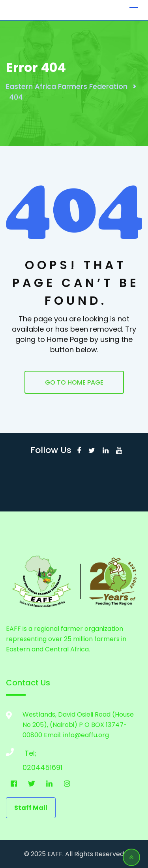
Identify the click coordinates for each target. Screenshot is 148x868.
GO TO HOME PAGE (74, 382)
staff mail (31, 808)
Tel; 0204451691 (30, 755)
